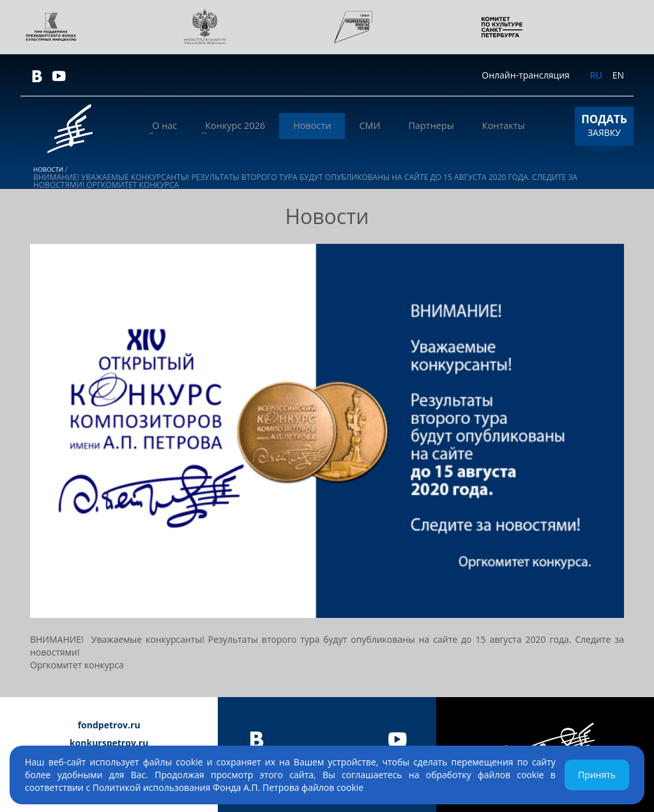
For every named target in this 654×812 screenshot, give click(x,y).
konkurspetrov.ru (109, 743)
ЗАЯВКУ (604, 125)
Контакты (508, 126)
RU (596, 75)
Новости (343, 126)
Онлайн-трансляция (525, 75)
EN (618, 75)
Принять (597, 775)
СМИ (391, 126)
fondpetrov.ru (109, 725)
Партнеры (444, 126)
